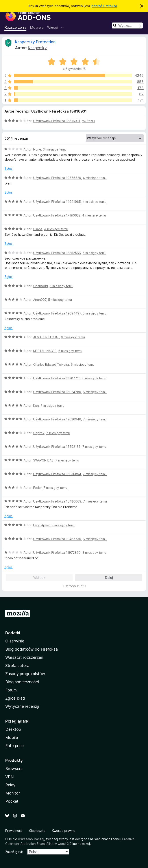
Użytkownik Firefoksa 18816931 (57, 121)
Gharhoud (41, 286)
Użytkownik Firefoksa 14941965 (57, 202)
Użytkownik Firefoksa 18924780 (57, 392)
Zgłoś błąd (15, 698)
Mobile (12, 737)
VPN (9, 777)
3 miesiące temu (55, 149)
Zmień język (14, 852)
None (37, 149)
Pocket (12, 801)
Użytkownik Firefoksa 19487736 (57, 539)
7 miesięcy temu (52, 406)
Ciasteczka (37, 831)
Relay (10, 785)
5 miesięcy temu (94, 253)
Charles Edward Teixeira (51, 364)
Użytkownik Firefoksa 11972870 (57, 553)
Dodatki (13, 633)
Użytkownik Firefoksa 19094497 (57, 313)
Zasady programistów (25, 674)
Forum (11, 690)
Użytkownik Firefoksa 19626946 (57, 419)
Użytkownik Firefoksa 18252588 (57, 253)
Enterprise (14, 746)
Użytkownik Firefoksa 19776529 (57, 178)
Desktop (13, 729)
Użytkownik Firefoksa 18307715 (57, 378)
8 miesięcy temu (63, 525)
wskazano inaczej (31, 839)
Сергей (39, 433)
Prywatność (14, 831)
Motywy (37, 27)
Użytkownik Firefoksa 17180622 (57, 215)
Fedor (37, 488)
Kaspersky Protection (35, 42)
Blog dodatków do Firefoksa (31, 649)
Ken (36, 406)
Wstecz (39, 578)
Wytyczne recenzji (22, 706)
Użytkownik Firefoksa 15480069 (57, 501)
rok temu (88, 121)
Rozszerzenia (15, 27)
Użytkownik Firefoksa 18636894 (57, 474)
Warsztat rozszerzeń (24, 657)
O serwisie (15, 641)
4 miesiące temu (95, 178)
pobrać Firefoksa (104, 6)
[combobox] (127, 25)
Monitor (13, 793)
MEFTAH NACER (45, 351)
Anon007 (40, 300)
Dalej (109, 578)
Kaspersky (37, 48)
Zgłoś (8, 169)
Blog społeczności (22, 682)
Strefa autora (17, 666)
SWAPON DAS (43, 460)
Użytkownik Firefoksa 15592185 (57, 447)
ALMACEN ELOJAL (46, 337)
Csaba (38, 229)
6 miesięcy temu (73, 337)
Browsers (14, 769)
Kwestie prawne (64, 831)
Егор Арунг (42, 525)
